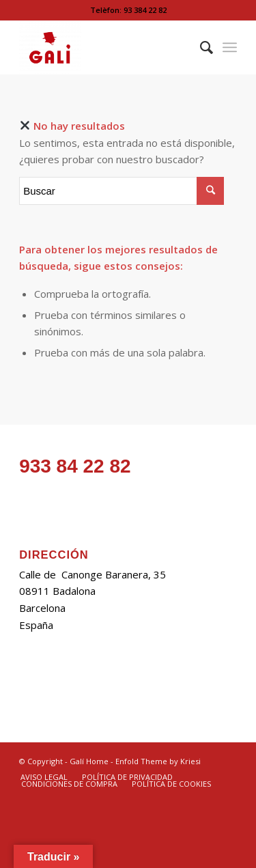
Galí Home (89, 761)
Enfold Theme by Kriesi (158, 761)
